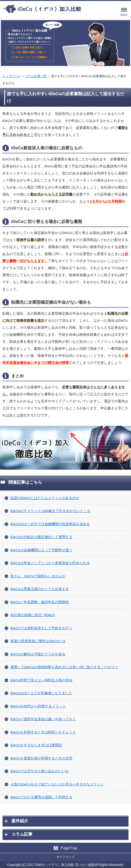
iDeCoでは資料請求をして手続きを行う (41, 628)
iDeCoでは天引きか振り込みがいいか (40, 771)
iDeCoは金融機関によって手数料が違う (41, 550)
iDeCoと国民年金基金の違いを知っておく (43, 719)
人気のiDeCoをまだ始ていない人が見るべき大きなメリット (57, 784)
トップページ (11, 76)
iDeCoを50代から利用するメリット (38, 706)
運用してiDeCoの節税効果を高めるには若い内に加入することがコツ (64, 667)
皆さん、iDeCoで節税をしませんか (38, 576)
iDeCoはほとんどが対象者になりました (41, 693)
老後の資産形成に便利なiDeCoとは (38, 641)
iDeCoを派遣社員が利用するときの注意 (41, 758)
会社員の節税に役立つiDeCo (33, 615)
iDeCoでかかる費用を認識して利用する (41, 797)
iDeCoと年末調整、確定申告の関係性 (40, 602)
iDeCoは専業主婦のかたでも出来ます (40, 589)
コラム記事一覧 (36, 76)
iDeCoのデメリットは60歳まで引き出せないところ (50, 511)
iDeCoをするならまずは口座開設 (36, 745)
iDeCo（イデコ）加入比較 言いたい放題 (65, 865)
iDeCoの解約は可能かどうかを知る (38, 654)
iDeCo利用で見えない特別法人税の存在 (41, 680)
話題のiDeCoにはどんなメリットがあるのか (45, 498)
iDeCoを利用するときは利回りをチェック (43, 732)
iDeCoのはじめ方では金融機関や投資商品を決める (50, 524)
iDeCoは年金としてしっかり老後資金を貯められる (50, 563)
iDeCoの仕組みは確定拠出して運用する (41, 537)
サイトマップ (66, 857)
